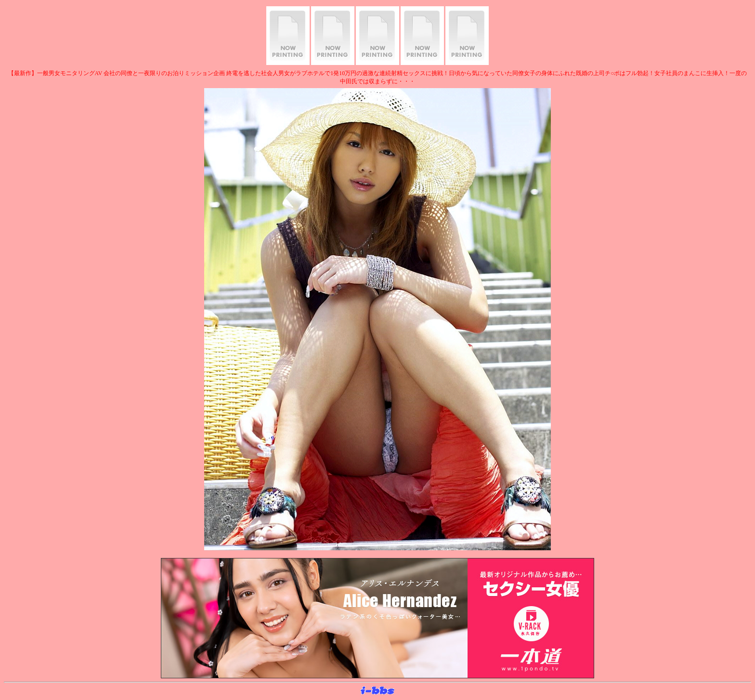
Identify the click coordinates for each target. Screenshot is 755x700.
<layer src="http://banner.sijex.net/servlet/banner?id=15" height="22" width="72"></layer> (377, 691)
